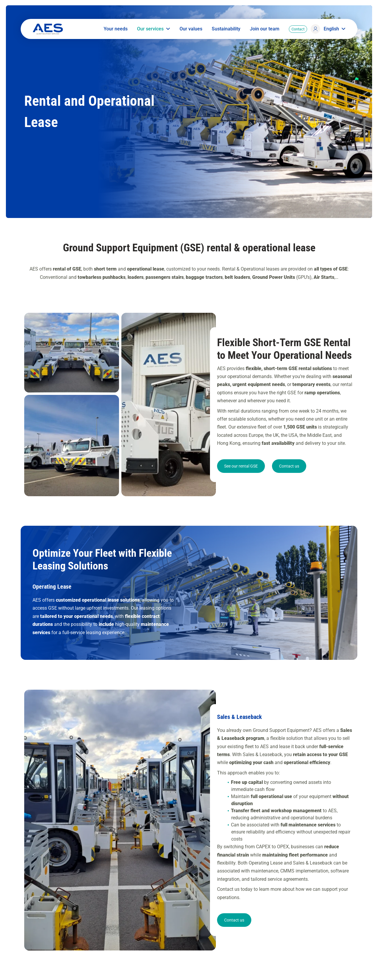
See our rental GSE (241, 479)
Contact (298, 29)
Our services (154, 29)
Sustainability (226, 29)
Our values (191, 29)
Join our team (265, 29)
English (335, 29)
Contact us (289, 479)
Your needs (116, 29)
